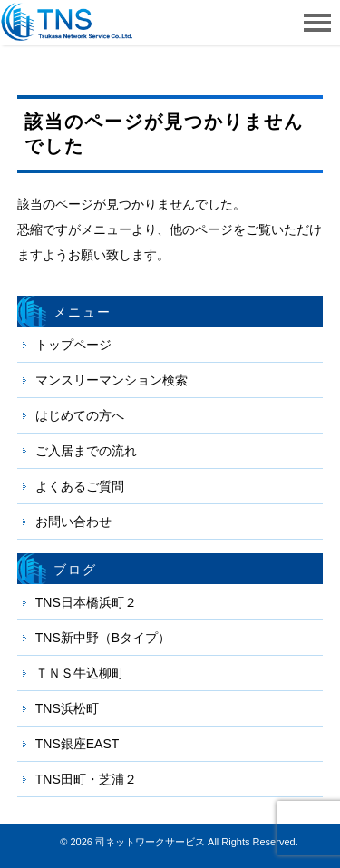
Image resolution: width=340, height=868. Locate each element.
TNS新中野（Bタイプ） (103, 638)
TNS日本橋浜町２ (86, 602)
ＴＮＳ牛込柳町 (80, 673)
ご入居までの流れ (86, 451)
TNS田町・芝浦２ (86, 779)
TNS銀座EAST (78, 744)
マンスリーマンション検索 (112, 380)
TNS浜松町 (67, 708)
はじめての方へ (80, 415)
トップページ (73, 345)
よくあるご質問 (80, 486)
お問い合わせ (73, 522)
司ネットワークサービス (150, 842)
